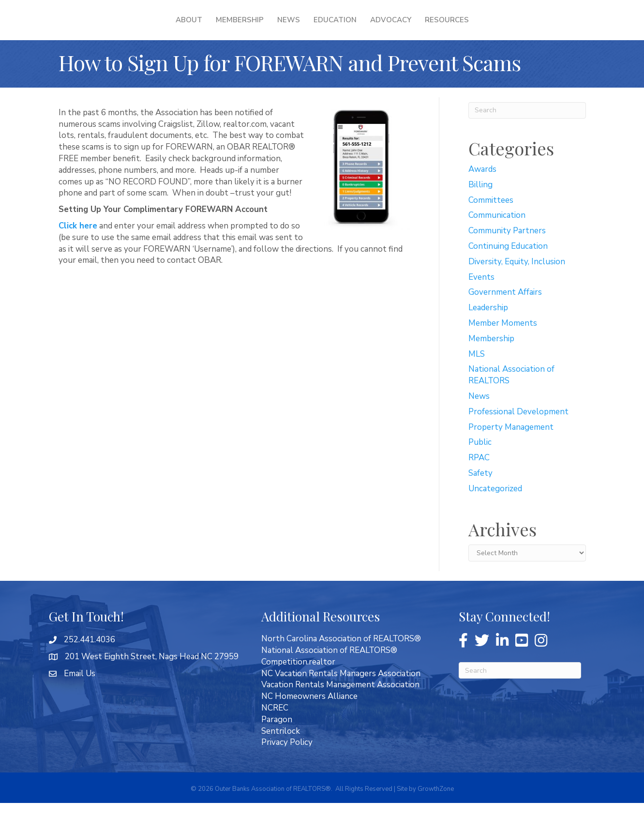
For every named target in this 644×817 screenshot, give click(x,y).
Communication (497, 229)
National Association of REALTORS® (329, 664)
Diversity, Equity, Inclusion (517, 276)
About (127, 27)
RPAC (479, 472)
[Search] (527, 124)
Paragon (277, 734)
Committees (491, 214)
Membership (177, 27)
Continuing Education (508, 260)
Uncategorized (495, 503)
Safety (480, 487)
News (226, 27)
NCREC (275, 722)
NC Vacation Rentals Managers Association (341, 688)
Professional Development (518, 426)
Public (480, 456)
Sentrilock (281, 745)
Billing (480, 199)
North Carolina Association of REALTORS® (341, 653)
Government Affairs (505, 306)
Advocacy (453, 27)
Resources (509, 27)
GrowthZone (436, 803)
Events (481, 291)
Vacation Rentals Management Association (340, 699)
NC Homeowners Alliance (309, 710)
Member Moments (503, 337)
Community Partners (507, 245)
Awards (482, 183)
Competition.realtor (298, 676)
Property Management (511, 441)
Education (397, 27)
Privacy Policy (287, 756)
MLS (477, 368)
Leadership (488, 322)
